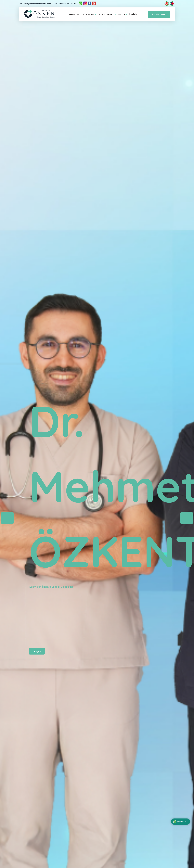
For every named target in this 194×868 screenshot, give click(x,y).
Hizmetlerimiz (106, 14)
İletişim (133, 14)
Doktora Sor (180, 822)
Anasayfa (74, 14)
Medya (121, 14)
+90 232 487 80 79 (67, 4)
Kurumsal (89, 14)
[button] (187, 518)
